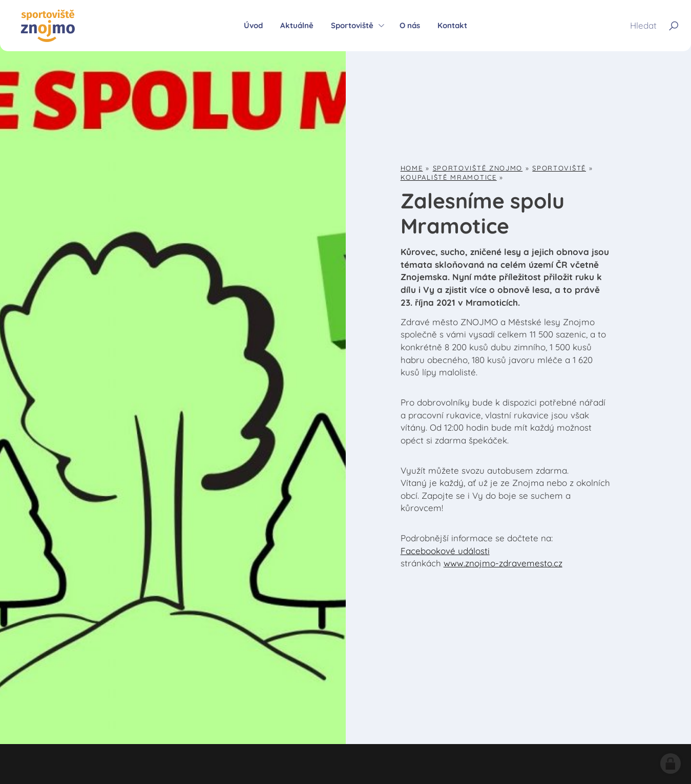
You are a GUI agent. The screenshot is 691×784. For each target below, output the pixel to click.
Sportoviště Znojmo (478, 168)
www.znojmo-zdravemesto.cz (503, 563)
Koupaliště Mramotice (449, 177)
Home (412, 168)
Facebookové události (445, 551)
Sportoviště (559, 168)
